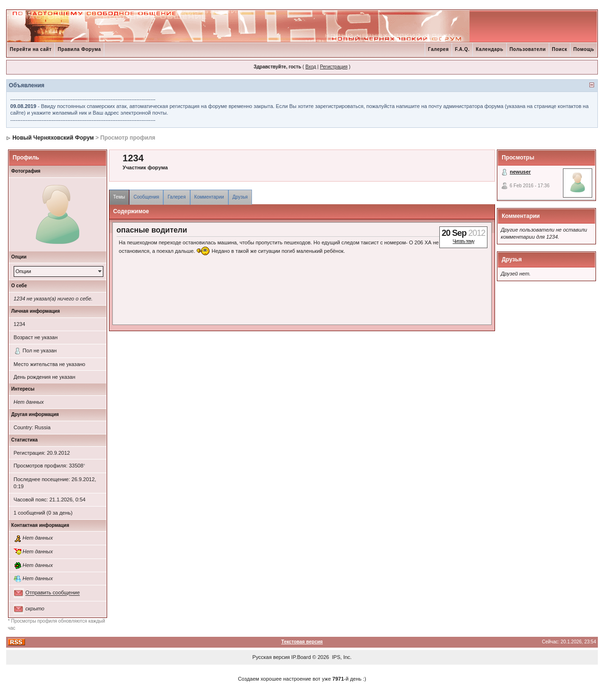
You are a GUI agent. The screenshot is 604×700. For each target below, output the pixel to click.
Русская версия (271, 657)
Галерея (438, 49)
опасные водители (152, 230)
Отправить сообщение (53, 593)
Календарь (489, 49)
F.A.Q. (462, 49)
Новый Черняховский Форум (53, 138)
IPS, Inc (341, 657)
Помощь (584, 49)
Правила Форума (79, 49)
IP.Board (301, 657)
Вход (311, 67)
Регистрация (334, 67)
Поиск (560, 49)
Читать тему (463, 241)
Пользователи (528, 49)
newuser (520, 172)
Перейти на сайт (31, 49)
